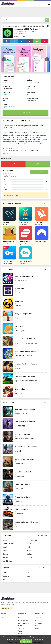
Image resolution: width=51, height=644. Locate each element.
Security (15, 26)
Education (6, 557)
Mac (28, 576)
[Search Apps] (23, 20)
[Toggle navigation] (49, 4)
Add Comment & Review (39, 172)
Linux (4, 579)
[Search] (47, 20)
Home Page (7, 26)
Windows (6, 576)
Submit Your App (7, 608)
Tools (29, 547)
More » (46, 203)
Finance (5, 554)
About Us (4, 618)
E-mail (29, 544)
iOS (28, 572)
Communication (8, 544)
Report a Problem (9, 107)
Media (5, 551)
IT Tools (29, 557)
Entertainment (32, 540)
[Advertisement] (26, 12)
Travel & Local (7, 561)
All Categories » (43, 535)
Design (29, 554)
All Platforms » (44, 568)
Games (5, 540)
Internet (30, 551)
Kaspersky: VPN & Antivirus (35, 26)
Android (22, 26)
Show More (6, 154)
